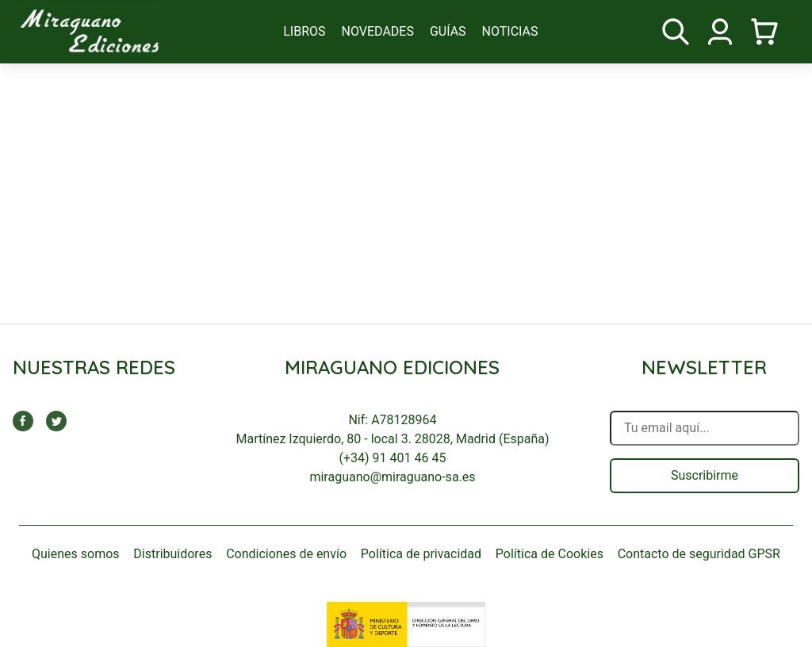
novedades (378, 31)
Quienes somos (76, 554)
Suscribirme (705, 475)
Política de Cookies (550, 554)
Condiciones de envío (286, 554)
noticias (510, 31)
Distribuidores (172, 554)
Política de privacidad (421, 554)
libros (304, 31)
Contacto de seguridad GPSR (699, 554)
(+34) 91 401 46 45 (393, 458)
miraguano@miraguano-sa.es (392, 477)
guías (448, 31)
